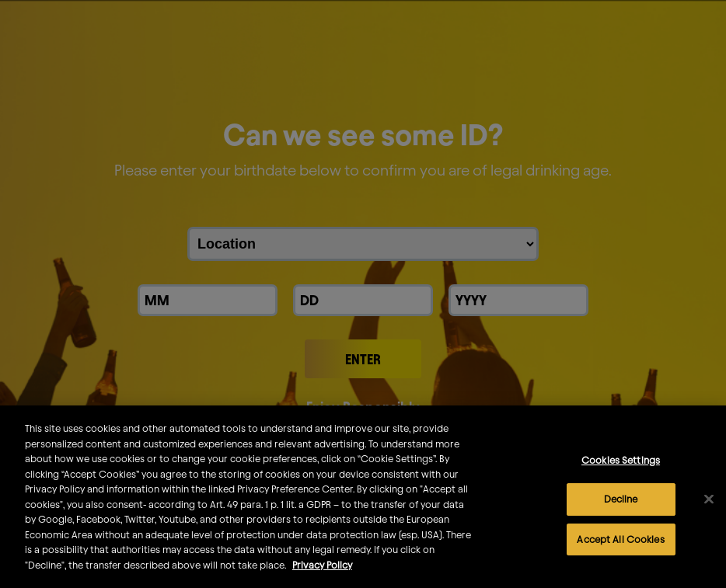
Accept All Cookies (620, 552)
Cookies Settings (621, 473)
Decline (621, 513)
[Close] (709, 513)
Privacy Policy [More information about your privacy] (322, 579)
